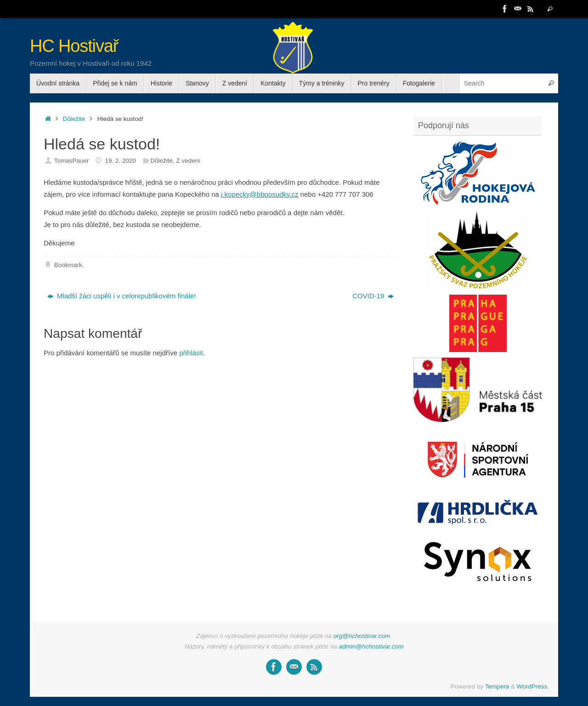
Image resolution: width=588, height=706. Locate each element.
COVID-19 (373, 296)
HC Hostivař (74, 46)
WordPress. (533, 686)
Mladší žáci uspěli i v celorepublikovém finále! (122, 296)
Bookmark (68, 265)
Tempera (497, 686)
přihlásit (191, 353)
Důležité (74, 119)
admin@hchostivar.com (371, 646)
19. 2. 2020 (120, 161)
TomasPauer (72, 161)
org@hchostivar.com (362, 636)
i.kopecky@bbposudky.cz (260, 194)
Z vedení (189, 161)
